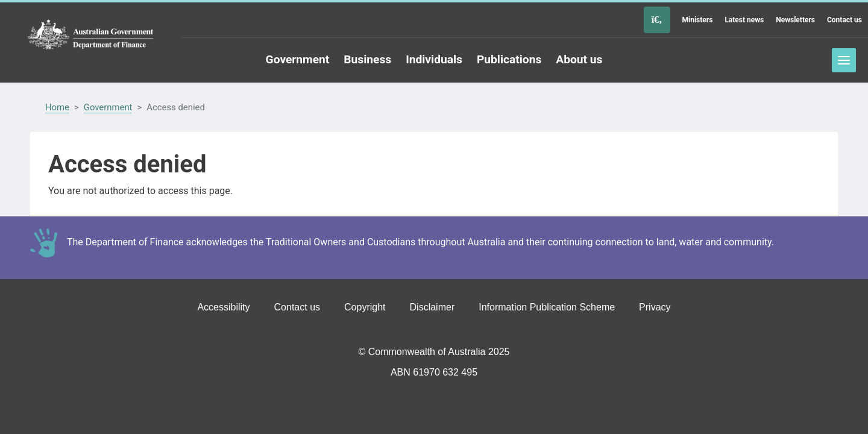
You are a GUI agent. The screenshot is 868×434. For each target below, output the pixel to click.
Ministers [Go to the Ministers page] (698, 20)
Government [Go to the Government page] (298, 59)
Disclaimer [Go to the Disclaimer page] (432, 307)
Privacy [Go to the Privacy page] (655, 307)
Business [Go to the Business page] (367, 59)
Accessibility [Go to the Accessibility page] (223, 307)
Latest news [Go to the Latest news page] (744, 20)
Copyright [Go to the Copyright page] (365, 307)
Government (108, 107)
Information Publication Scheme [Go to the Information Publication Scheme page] (547, 307)
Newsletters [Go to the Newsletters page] (795, 20)
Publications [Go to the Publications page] (509, 59)
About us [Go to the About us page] (579, 59)
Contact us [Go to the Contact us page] (844, 20)
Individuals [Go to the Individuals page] (434, 59)
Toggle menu (844, 60)
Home (57, 107)
